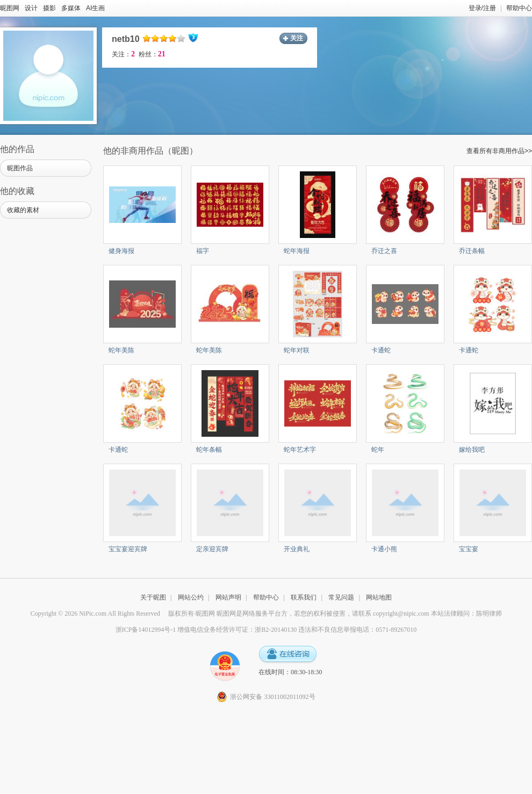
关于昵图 (153, 597)
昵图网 (10, 8)
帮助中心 (519, 8)
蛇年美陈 (121, 350)
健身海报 (121, 251)
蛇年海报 (297, 251)
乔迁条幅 (472, 251)
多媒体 (71, 8)
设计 (31, 8)
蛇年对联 (297, 350)
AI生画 (95, 8)
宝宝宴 (469, 549)
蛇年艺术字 (300, 450)
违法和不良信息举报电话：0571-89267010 (357, 630)
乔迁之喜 (384, 251)
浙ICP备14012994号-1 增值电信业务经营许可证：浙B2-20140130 (206, 630)
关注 (297, 38)
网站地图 (379, 597)
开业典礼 (297, 549)
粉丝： (152, 54)
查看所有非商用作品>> (499, 151)
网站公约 (191, 597)
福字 (203, 251)
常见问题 (341, 597)
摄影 (49, 8)
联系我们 (304, 597)
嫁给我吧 (472, 450)
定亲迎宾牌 (212, 549)
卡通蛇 (381, 350)
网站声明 (228, 597)
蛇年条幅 (209, 450)
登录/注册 (482, 8)
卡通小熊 (384, 549)
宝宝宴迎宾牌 (128, 549)
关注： (123, 54)
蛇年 (378, 450)
